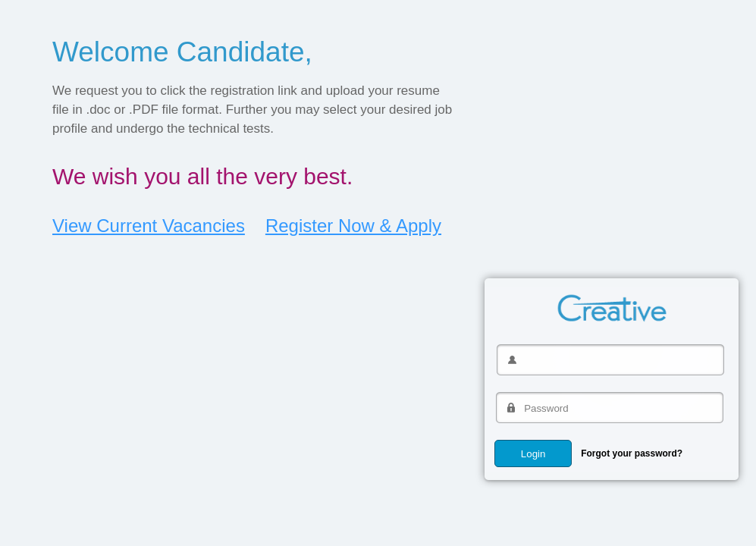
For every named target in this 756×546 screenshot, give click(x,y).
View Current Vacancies (149, 226)
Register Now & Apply (353, 226)
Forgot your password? (632, 453)
